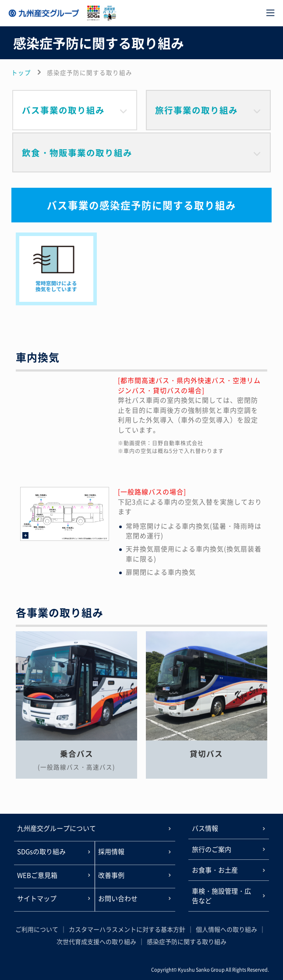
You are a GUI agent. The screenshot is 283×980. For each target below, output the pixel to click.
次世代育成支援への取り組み (96, 941)
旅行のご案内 (212, 849)
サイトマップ (37, 898)
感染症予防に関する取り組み (187, 941)
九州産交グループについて (57, 828)
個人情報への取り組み (226, 929)
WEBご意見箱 (37, 875)
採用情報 (111, 851)
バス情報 (205, 828)
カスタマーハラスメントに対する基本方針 (127, 929)
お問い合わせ (118, 898)
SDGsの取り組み (41, 851)
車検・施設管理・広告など (221, 896)
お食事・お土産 (215, 870)
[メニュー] (270, 13)
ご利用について (37, 929)
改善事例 (111, 875)
